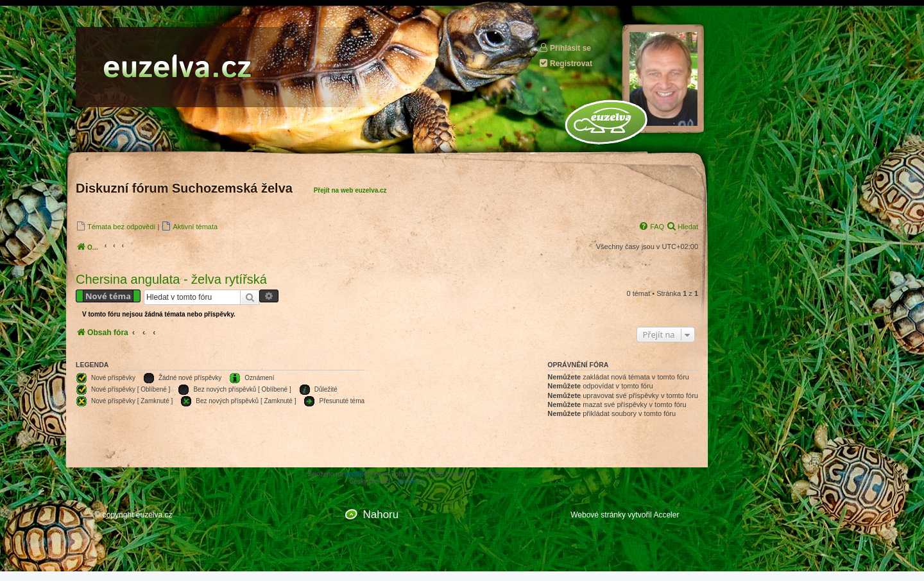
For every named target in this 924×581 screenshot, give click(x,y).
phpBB (354, 474)
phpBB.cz (411, 481)
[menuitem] (116, 226)
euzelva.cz (154, 515)
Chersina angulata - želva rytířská (171, 279)
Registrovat (565, 63)
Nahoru (381, 515)
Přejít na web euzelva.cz (350, 190)
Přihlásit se (565, 48)
